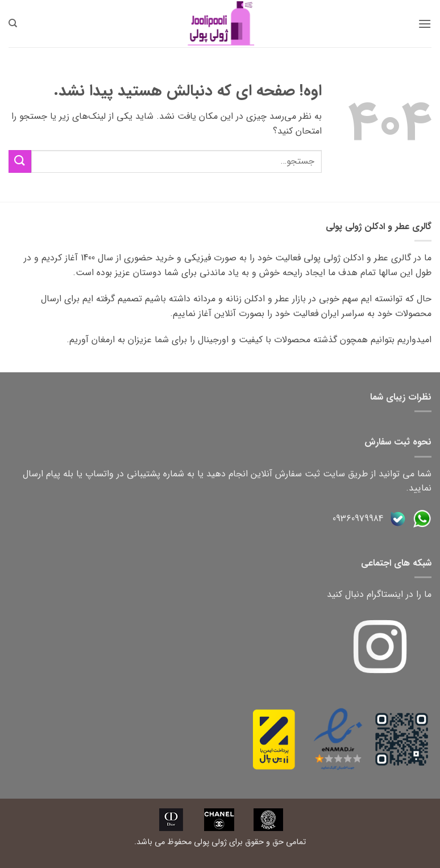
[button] (425, 24)
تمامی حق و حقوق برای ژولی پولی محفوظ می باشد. (220, 842)
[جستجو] (13, 23)
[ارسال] (20, 161)
